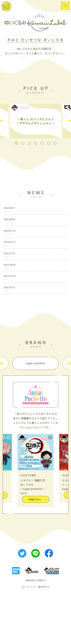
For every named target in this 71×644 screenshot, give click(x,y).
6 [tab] (48, 141)
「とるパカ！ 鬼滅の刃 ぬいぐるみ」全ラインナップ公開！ (35, 309)
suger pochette (35, 416)
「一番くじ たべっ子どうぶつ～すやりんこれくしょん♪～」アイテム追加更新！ (34, 215)
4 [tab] (36, 141)
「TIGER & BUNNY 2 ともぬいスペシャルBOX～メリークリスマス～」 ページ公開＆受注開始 (35, 235)
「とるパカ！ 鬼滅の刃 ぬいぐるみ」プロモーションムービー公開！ (35, 289)
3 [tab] (29, 141)
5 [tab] (42, 141)
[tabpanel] (36, 121)
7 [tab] (55, 141)
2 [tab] (23, 141)
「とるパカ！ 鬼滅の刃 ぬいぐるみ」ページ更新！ (34, 272)
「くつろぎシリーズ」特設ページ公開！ (27, 341)
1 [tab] (16, 141)
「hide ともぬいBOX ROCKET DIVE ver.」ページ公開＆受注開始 (34, 255)
